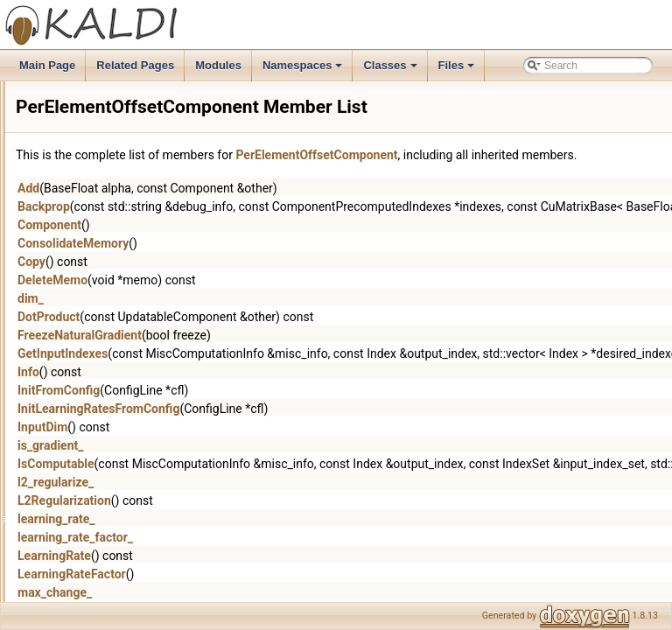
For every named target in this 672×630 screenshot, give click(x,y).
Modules (218, 65)
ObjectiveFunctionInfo (136, 216)
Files (458, 70)
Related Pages (135, 65)
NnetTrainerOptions (131, 139)
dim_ (249, 318)
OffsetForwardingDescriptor (150, 235)
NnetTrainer (113, 120)
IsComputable (275, 483)
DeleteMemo (271, 299)
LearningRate (273, 575)
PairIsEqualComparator (140, 312)
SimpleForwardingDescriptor (152, 601)
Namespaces (304, 70)
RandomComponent (133, 428)
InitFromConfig (277, 409)
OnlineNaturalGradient (138, 255)
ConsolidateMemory (292, 262)
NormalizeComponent (136, 197)
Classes (391, 70)
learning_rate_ (275, 538)
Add (247, 207)
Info (247, 391)
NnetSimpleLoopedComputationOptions (178, 101)
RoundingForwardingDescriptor (158, 524)
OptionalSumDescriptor (140, 293)
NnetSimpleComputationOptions (161, 81)
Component (268, 244)
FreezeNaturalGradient (298, 354)
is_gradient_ (269, 465)
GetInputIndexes (281, 373)
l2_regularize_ (274, 501)
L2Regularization (283, 520)
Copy (250, 281)
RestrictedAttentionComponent (157, 505)
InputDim (261, 446)
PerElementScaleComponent (154, 370)
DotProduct (267, 336)
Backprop (262, 226)
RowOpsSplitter (122, 543)
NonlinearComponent (135, 158)
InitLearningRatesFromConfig (317, 428)
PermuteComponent (133, 389)
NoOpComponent (126, 178)
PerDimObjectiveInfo (134, 332)
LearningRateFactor (290, 593)
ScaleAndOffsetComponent (149, 563)
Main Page (47, 65)
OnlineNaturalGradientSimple (154, 274)
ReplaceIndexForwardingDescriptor (168, 486)
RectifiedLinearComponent (148, 447)
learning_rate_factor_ (294, 556)
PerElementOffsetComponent (154, 351)
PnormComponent (128, 409)
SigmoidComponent (132, 582)
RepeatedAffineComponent (149, 466)
